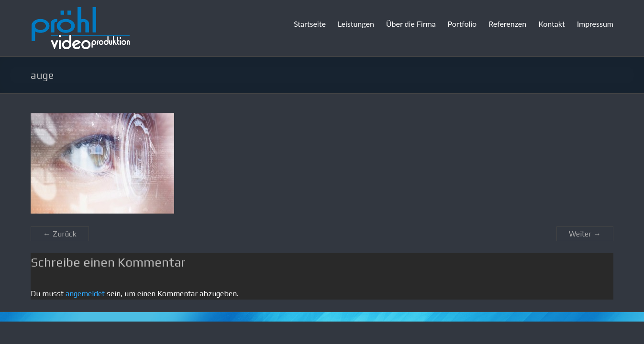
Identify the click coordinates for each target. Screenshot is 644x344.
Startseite (310, 24)
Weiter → (585, 234)
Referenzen (507, 24)
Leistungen (356, 24)
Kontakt (551, 24)
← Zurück (60, 234)
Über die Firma (411, 24)
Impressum (595, 24)
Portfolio (462, 24)
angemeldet (85, 294)
